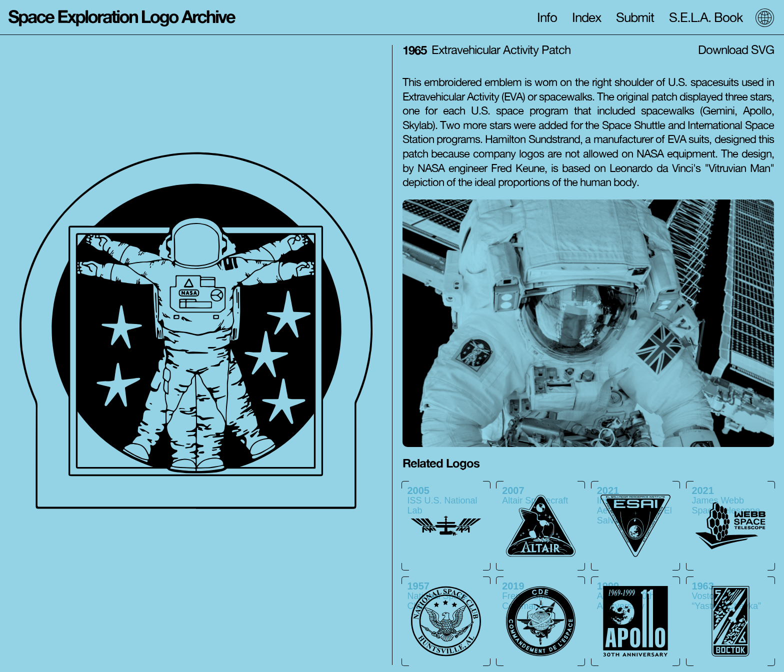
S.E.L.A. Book (706, 17)
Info (547, 17)
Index (586, 17)
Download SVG (736, 50)
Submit (635, 17)
